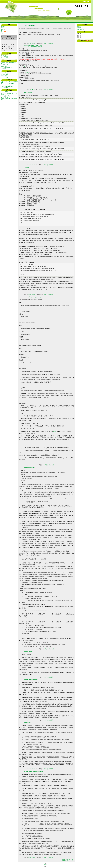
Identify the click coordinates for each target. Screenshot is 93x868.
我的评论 (79, 28)
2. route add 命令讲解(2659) (8, 84)
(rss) (2, 64)
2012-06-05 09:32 (32, 857)
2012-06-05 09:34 (32, 677)
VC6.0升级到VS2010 (30, 25)
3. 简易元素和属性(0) (6, 96)
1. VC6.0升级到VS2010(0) (7, 92)
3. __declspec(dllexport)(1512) (8, 85)
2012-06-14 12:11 (32, 649)
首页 (2, 28)
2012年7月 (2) (4, 74)
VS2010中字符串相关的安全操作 (33, 46)
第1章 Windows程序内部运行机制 (33, 772)
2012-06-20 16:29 (32, 465)
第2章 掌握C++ (28, 723)
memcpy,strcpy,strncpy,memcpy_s (33, 297)
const (26, 72)
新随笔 (3, 29)
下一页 (71, 860)
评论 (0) (46, 43)
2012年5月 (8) (4, 77)
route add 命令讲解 (29, 468)
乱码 (54, 431)
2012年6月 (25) (5, 76)
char (29, 72)
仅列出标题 (65, 860)
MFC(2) (3, 66)
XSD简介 (26, 168)
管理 (2, 33)
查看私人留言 (5, 58)
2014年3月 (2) (4, 73)
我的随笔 (79, 26)
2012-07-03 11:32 (32, 165)
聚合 (2, 32)
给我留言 (4, 55)
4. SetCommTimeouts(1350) (7, 86)
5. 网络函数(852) (5, 87)
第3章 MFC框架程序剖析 (31, 680)
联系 (2, 31)
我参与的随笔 (80, 29)
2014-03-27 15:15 (32, 90)
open (25, 66)
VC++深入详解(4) (5, 67)
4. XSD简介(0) (5, 97)
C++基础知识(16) (5, 65)
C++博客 (3, 26)
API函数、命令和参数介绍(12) (9, 62)
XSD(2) (3, 69)
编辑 (50, 43)
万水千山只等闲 (81, 6)
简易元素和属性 (28, 93)
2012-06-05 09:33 (32, 720)
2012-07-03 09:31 (32, 294)
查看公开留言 (5, 57)
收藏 (52, 43)
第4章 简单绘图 (28, 652)
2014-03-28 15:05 (32, 43)
